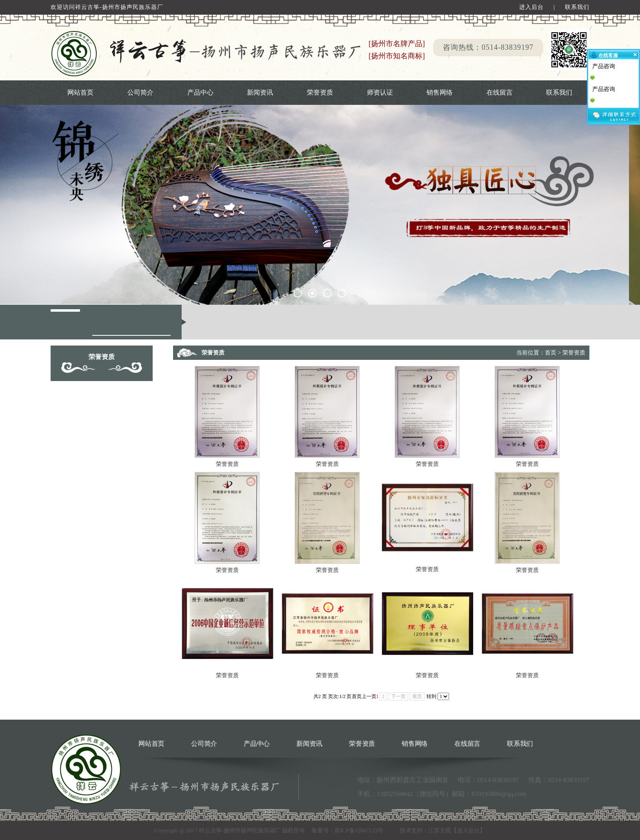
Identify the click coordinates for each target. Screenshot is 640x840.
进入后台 (531, 7)
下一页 (398, 696)
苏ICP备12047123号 (359, 830)
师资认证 (380, 92)
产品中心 (200, 92)
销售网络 (440, 92)
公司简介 (140, 92)
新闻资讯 (260, 92)
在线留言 (500, 92)
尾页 (417, 696)
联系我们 (577, 7)
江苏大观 (440, 830)
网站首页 (80, 92)
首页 (551, 353)
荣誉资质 (320, 92)
